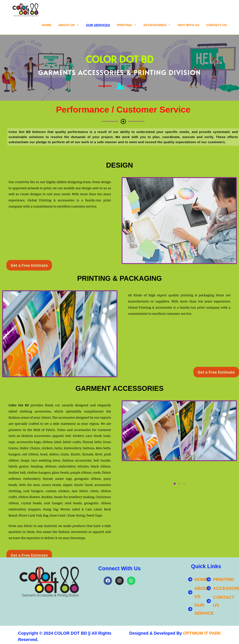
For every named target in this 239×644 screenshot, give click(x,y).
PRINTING (127, 25)
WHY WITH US (188, 25)
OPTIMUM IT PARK (202, 633)
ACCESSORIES (157, 25)
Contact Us (216, 25)
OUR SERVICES (98, 25)
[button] (172, 260)
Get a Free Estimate (29, 272)
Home (47, 25)
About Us (69, 25)
